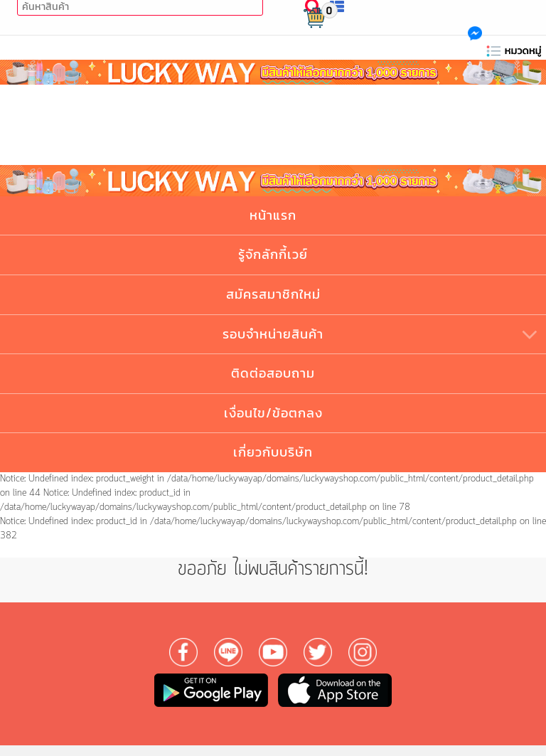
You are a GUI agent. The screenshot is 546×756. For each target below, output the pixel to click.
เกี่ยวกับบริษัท (273, 452)
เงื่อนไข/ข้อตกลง (273, 413)
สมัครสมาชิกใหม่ (273, 294)
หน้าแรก (273, 215)
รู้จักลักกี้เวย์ (273, 254)
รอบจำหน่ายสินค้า (273, 334)
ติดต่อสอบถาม (273, 373)
